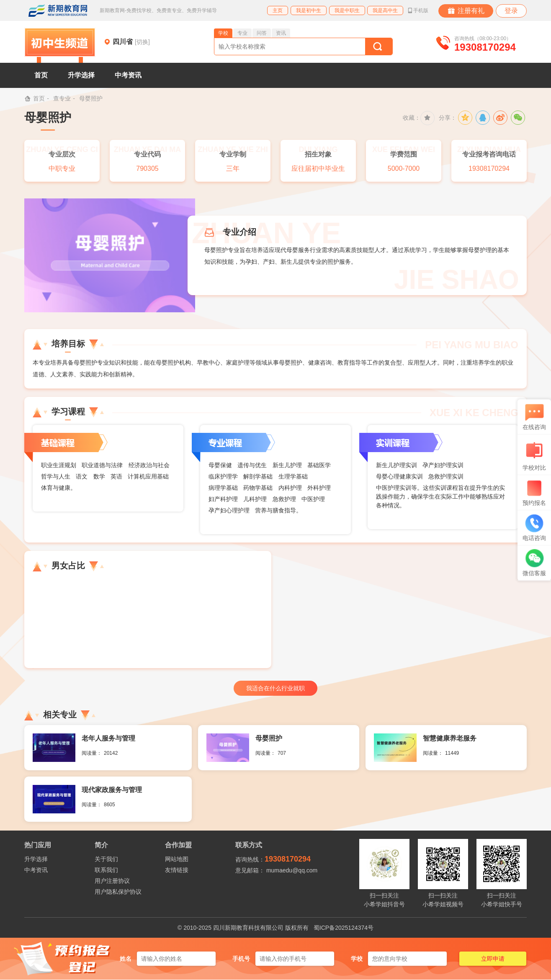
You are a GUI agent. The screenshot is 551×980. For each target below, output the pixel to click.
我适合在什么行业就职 (275, 688)
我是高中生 (385, 10)
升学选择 (81, 75)
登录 (511, 11)
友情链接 (177, 870)
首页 (41, 75)
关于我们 (106, 859)
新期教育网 (58, 10)
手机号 (241, 959)
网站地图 (177, 859)
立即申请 (493, 959)
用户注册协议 (112, 881)
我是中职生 (347, 10)
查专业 (62, 98)
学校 (357, 959)
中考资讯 (128, 75)
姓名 (126, 959)
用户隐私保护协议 (118, 892)
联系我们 (106, 870)
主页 (278, 10)
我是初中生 (309, 10)
